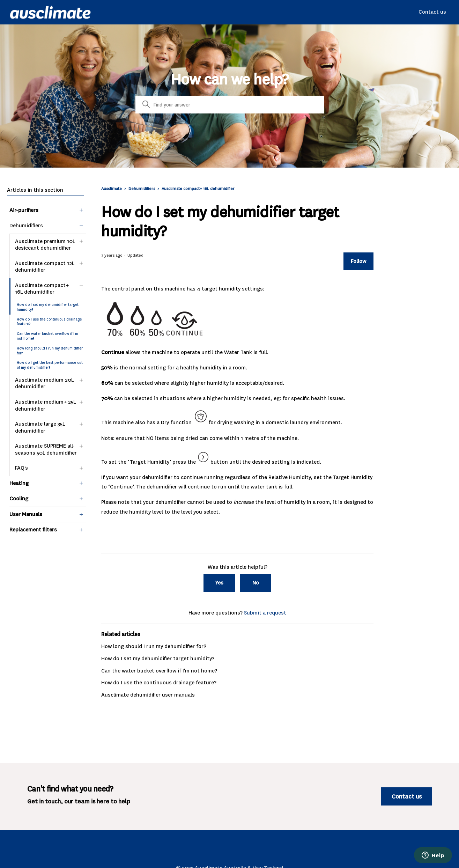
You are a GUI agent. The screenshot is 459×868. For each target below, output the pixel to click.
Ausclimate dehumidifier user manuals (148, 695)
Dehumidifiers (142, 189)
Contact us (432, 12)
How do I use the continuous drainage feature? (49, 322)
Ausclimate (112, 189)
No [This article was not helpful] (256, 583)
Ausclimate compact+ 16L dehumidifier (198, 189)
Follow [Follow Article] (358, 261)
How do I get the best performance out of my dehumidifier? (50, 365)
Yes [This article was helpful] (219, 583)
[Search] (230, 105)
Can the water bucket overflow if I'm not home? (47, 336)
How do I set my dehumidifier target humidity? (48, 307)
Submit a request (265, 613)
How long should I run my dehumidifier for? (50, 351)
